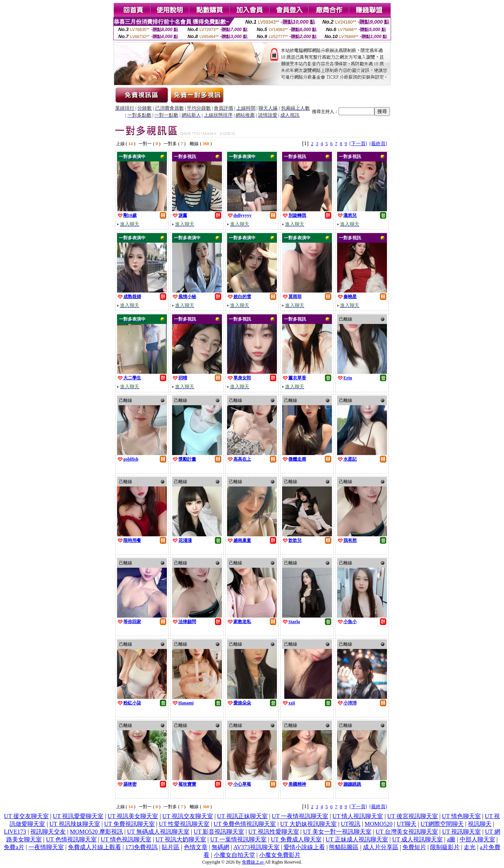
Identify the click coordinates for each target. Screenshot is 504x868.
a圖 (451, 839)
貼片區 (171, 847)
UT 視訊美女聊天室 (133, 816)
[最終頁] (378, 143)
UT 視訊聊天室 (461, 832)
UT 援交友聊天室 (26, 816)
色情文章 (196, 847)
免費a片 (14, 847)
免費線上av (253, 862)
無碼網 (220, 847)
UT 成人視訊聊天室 (417, 839)
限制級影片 (445, 847)
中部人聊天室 (477, 839)
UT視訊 (351, 824)
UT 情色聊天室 (461, 816)
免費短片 (414, 847)
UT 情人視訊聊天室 (358, 816)
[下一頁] (358, 143)
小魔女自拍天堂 (234, 855)
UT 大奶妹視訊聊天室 (308, 824)
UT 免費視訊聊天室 (129, 824)
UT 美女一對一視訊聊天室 (337, 832)
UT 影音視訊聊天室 (219, 832)
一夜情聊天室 (46, 847)
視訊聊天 (480, 824)
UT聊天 (406, 824)
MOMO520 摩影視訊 (96, 832)
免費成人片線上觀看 (95, 847)
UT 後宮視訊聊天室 (413, 816)
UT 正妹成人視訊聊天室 (357, 839)
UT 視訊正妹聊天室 (242, 816)
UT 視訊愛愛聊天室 (78, 816)
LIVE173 (15, 832)
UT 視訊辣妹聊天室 (75, 824)
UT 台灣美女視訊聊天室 (407, 832)
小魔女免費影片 (280, 855)
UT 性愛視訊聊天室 (184, 824)
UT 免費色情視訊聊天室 (245, 824)
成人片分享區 (381, 847)
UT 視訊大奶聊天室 (181, 839)
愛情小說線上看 (304, 847)
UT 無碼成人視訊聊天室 (158, 832)
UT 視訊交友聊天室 (188, 816)
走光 (470, 847)
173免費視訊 (141, 847)
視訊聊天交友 (48, 832)
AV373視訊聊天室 (256, 847)
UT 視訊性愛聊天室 (274, 832)
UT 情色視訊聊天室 (126, 839)
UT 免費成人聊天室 (296, 839)
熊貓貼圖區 (344, 847)
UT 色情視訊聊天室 (71, 839)
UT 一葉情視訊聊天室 (238, 839)
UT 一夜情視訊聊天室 (300, 816)
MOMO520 (378, 824)
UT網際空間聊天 (442, 824)
